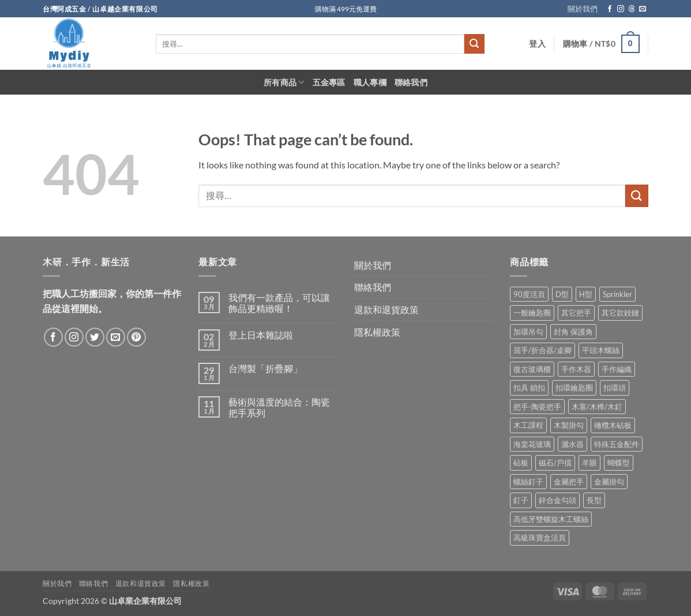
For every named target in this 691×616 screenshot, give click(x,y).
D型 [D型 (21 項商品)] (562, 294)
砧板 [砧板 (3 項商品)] (521, 463)
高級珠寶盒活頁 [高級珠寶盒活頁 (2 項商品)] (540, 538)
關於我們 (583, 9)
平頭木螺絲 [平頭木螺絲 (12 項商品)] (601, 350)
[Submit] (474, 44)
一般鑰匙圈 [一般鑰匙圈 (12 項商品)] (532, 313)
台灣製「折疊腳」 (265, 368)
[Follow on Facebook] (610, 9)
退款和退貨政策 (386, 309)
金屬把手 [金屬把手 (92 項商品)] (569, 482)
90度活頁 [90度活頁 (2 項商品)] (529, 294)
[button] (537, 44)
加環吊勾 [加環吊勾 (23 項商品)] (528, 332)
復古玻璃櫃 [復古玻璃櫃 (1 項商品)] (532, 369)
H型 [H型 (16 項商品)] (586, 294)
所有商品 (284, 82)
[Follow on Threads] (632, 9)
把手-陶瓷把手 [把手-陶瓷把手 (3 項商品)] (537, 407)
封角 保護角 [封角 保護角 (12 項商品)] (573, 332)
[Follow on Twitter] (95, 337)
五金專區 (329, 82)
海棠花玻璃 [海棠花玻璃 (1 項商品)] (532, 444)
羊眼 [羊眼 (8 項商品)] (589, 463)
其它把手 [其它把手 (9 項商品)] (576, 313)
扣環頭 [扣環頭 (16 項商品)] (615, 388)
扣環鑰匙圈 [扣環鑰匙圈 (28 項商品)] (574, 388)
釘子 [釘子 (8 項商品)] (521, 500)
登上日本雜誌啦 (261, 335)
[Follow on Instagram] (621, 9)
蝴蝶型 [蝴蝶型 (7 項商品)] (619, 463)
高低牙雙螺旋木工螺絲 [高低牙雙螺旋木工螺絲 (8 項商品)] (551, 519)
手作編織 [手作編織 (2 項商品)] (617, 369)
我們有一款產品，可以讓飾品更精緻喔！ (279, 303)
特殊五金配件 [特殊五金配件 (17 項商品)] (617, 444)
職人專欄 (370, 82)
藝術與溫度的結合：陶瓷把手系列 (279, 407)
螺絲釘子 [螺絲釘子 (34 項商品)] (528, 482)
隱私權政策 (377, 332)
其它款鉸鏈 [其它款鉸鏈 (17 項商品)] (620, 313)
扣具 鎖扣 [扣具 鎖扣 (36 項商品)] (529, 388)
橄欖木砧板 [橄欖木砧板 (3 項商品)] (613, 425)
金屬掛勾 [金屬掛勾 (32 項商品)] (609, 482)
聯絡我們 (411, 82)
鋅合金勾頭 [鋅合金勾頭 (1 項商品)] (557, 500)
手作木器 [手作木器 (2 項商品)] (576, 369)
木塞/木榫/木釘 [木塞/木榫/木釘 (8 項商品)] (597, 407)
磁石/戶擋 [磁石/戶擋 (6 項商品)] (555, 463)
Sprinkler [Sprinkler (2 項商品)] (617, 294)
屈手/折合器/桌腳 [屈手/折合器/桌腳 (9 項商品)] (542, 350)
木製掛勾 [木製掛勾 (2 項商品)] (569, 425)
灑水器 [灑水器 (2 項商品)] (572, 444)
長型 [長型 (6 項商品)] (594, 500)
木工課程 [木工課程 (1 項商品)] (528, 425)
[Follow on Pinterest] (136, 337)
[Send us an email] (643, 9)
